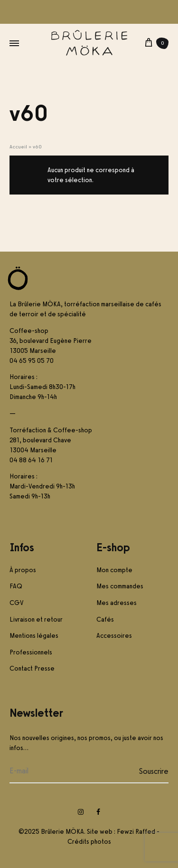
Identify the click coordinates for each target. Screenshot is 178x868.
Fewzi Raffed (136, 832)
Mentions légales (34, 636)
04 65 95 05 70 (32, 361)
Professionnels (31, 652)
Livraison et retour (36, 619)
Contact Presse (32, 668)
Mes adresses (117, 603)
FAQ (16, 586)
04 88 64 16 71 (31, 460)
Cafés (105, 619)
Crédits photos (89, 842)
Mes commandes (120, 586)
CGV (17, 603)
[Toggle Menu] (14, 44)
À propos (23, 570)
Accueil (18, 147)
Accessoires (114, 636)
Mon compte (114, 570)
